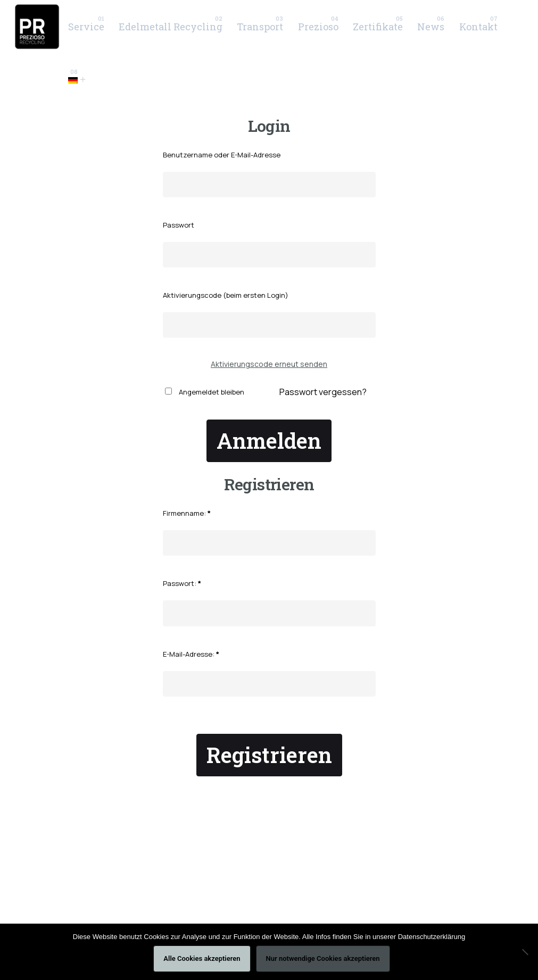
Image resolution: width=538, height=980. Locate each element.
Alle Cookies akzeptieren (202, 958)
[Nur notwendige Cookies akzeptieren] (525, 952)
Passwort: (182, 583)
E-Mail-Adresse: (191, 654)
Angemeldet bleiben (205, 392)
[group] (86, 27)
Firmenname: (187, 513)
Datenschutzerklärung (432, 937)
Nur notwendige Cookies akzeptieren (323, 958)
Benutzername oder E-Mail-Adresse (222, 155)
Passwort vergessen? (323, 392)
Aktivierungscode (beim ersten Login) (226, 295)
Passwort (179, 225)
